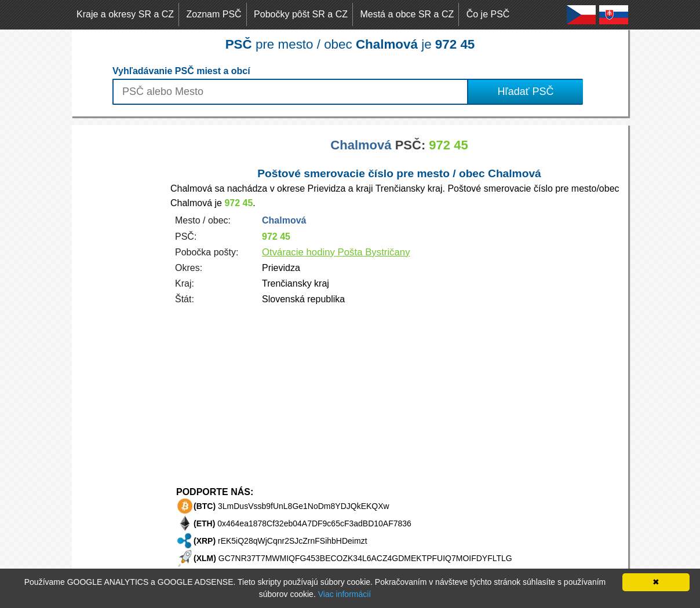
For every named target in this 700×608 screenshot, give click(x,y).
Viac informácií (345, 594)
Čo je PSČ (488, 14)
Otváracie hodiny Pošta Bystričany (336, 252)
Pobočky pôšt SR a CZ (301, 14)
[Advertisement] (118, 299)
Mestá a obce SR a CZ (407, 14)
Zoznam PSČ (214, 14)
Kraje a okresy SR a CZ (125, 14)
